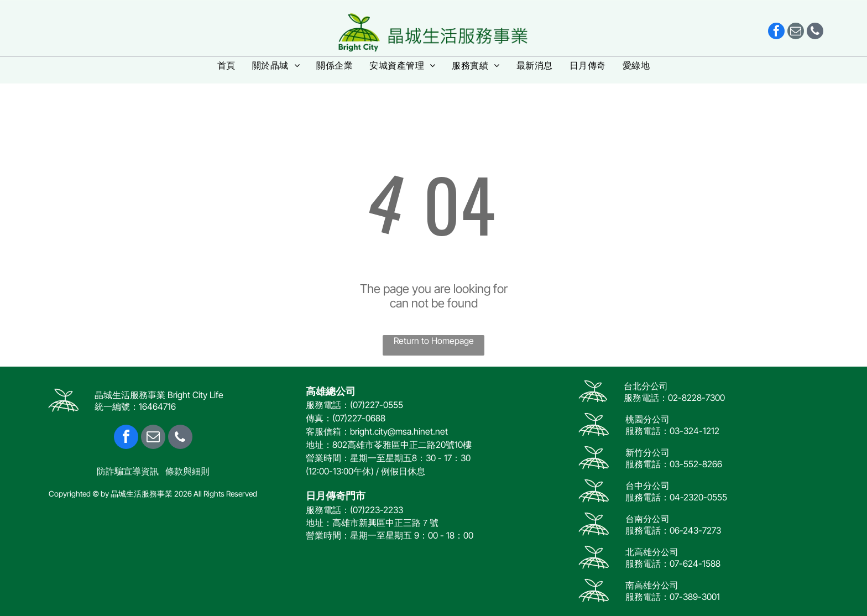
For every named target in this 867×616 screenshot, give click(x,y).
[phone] (815, 32)
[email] (796, 32)
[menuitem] (226, 66)
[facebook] (776, 32)
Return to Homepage (434, 341)
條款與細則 (187, 471)
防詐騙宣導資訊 (128, 471)
